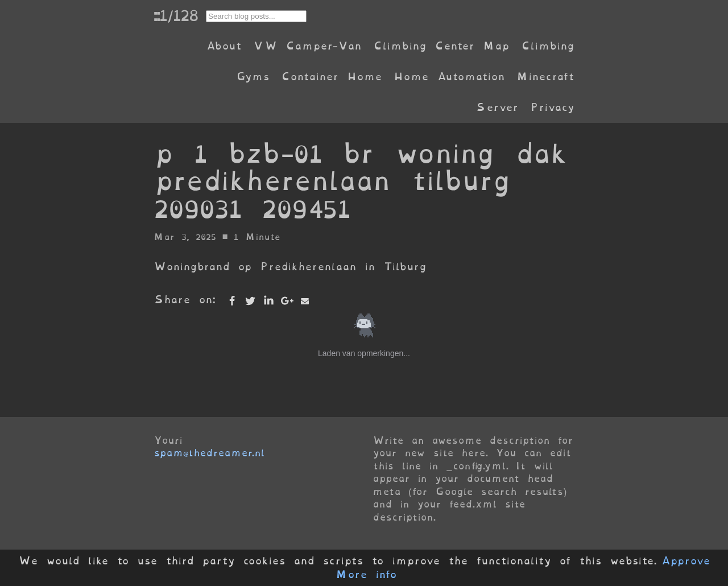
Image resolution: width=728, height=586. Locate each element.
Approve (686, 561)
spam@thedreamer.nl (209, 453)
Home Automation (449, 77)
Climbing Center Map (441, 46)
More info (366, 575)
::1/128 (176, 15)
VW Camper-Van (307, 46)
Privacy (552, 107)
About (224, 46)
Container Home (332, 77)
